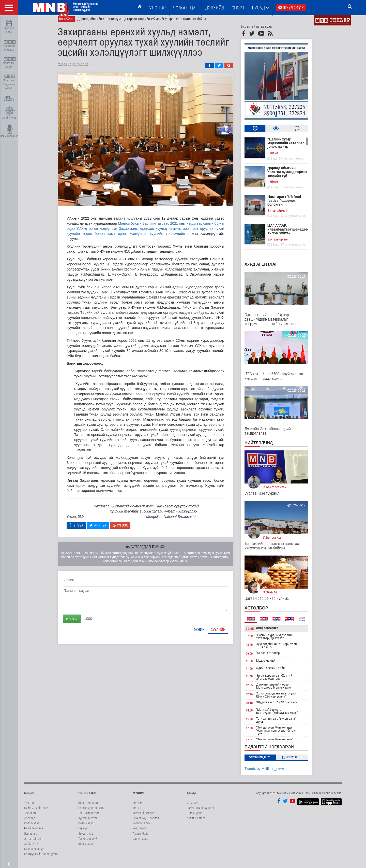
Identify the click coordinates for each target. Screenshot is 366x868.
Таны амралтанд (89, 817)
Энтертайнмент (285, 215)
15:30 (256, 724)
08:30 (256, 649)
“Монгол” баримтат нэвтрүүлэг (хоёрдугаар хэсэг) (284, 715)
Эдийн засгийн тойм (278, 672)
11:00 (256, 665)
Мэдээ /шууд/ (273, 665)
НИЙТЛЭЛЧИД (266, 447)
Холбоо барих (141, 827)
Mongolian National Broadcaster (179, 521)
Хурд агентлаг (268, 268)
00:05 (257, 633)
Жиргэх (105, 529)
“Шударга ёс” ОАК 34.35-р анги (284, 706)
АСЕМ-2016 (31, 848)
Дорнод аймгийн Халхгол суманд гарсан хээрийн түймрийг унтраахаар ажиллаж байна (149, 23)
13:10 (256, 707)
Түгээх (83, 529)
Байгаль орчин (285, 243)
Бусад (260, 8)
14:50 (256, 715)
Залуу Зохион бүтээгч (200, 812)
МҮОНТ (137, 812)
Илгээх (79, 623)
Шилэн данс (140, 843)
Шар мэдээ (86, 848)
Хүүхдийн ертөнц (89, 822)
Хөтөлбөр (263, 612)
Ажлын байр (141, 838)
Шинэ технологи (88, 807)
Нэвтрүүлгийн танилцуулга (41, 858)
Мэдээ (29, 797)
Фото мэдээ (32, 827)
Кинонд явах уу (34, 853)
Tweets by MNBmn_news (272, 773)
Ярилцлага (31, 838)
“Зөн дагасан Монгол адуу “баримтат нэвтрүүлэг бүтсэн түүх (284, 735)
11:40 (256, 680)
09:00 (256, 658)
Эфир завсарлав (274, 632)
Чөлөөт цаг (88, 797)
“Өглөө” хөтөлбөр (275, 657)
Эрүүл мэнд (86, 838)
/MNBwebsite (299, 761)
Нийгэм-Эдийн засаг (37, 812)
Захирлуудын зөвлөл (146, 822)
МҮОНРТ (139, 797)
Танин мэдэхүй (88, 843)
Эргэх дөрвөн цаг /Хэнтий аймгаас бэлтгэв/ (281, 681)
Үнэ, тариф (140, 832)
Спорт (238, 8)
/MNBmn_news (268, 761)
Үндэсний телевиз (10, 46)
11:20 (256, 673)
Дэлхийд (215, 8)
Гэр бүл (83, 832)
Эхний (206, 634)
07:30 (256, 640)
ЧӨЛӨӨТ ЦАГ (185, 8)
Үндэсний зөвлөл (143, 817)
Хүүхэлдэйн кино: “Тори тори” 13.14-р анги (284, 650)
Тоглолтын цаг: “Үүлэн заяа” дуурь (283, 724)
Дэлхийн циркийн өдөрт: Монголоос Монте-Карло (281, 690)
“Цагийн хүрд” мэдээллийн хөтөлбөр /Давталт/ (282, 641)
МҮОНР (137, 807)
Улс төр (157, 8)
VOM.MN (192, 807)
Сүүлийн (225, 634)
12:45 (256, 698)
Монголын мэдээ (10, 63)
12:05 (256, 689)
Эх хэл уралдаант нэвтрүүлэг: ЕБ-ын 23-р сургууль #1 (284, 699)
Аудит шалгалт (196, 822)
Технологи (30, 817)
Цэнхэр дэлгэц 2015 (91, 812)
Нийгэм (280, 157)
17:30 (256, 732)
